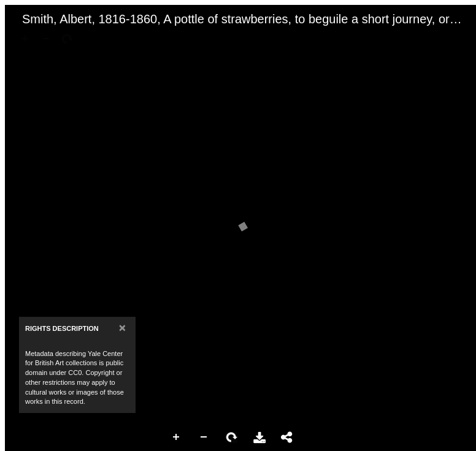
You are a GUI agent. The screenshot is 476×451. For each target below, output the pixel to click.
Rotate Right (232, 438)
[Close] (122, 328)
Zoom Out (204, 438)
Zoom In (177, 438)
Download (259, 438)
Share (287, 438)
